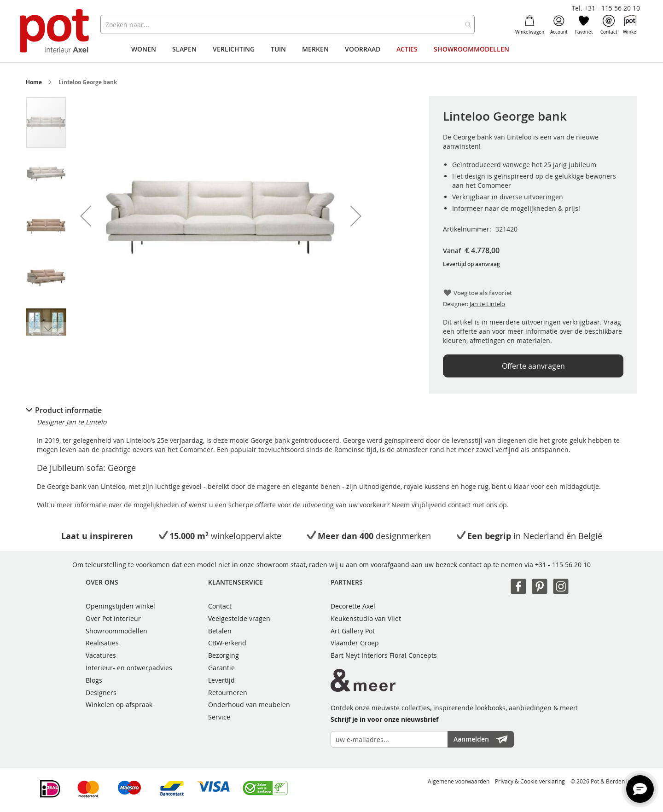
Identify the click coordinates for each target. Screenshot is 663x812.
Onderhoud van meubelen (249, 705)
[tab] (331, 410)
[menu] (331, 49)
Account (559, 25)
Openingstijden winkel (120, 606)
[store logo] (55, 32)
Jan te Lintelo (487, 304)
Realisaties (102, 643)
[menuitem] (144, 49)
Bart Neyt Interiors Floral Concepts (384, 655)
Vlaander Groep (355, 643)
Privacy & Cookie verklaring (530, 781)
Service (219, 717)
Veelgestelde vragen (239, 618)
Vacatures (101, 655)
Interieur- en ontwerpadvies (129, 668)
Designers (101, 693)
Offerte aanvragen (533, 366)
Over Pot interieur (113, 618)
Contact (609, 25)
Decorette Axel (353, 606)
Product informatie (68, 410)
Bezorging (224, 655)
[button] (86, 216)
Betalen (220, 631)
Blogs (94, 680)
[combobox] (288, 24)
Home (34, 82)
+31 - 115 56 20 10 (563, 565)
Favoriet (584, 25)
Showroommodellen (116, 631)
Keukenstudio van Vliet (366, 618)
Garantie (221, 668)
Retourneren (228, 693)
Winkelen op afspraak (119, 705)
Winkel (630, 25)
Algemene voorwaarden (459, 781)
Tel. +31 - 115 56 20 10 (606, 8)
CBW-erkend (227, 643)
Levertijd (221, 680)
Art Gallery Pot (353, 631)
